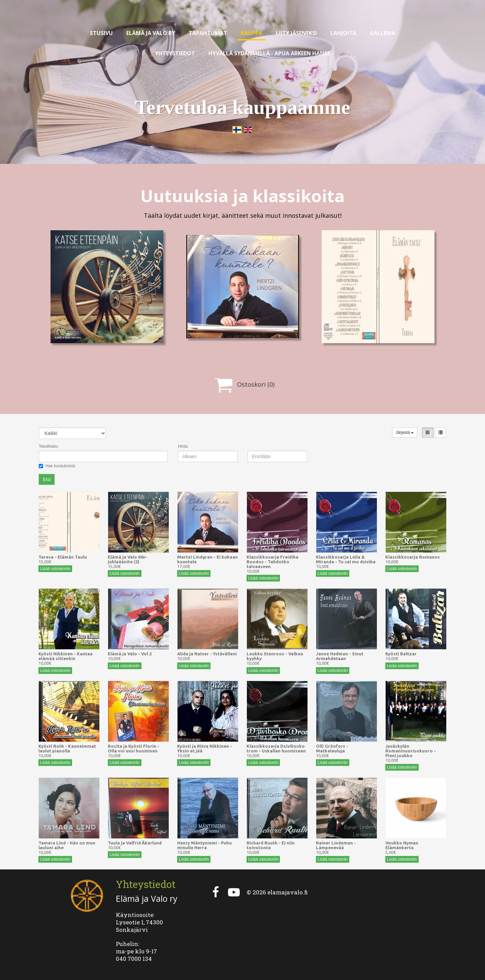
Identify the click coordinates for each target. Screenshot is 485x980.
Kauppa (252, 33)
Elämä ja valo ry (151, 33)
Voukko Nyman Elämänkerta (402, 845)
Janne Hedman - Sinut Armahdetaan (340, 656)
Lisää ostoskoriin (55, 569)
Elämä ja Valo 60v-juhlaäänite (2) (127, 559)
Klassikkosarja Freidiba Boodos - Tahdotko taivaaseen (272, 562)
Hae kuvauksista (57, 466)
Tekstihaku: (49, 446)
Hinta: (183, 446)
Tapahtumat (208, 33)
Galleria (382, 33)
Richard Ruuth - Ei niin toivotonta (271, 845)
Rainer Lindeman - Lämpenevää (336, 845)
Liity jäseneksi (296, 33)
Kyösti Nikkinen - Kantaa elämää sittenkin (66, 656)
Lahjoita (343, 33)
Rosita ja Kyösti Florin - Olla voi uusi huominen (134, 748)
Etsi (47, 479)
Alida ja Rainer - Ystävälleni (207, 654)
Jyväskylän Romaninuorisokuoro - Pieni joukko (411, 751)
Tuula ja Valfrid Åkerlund (135, 843)
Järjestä (405, 433)
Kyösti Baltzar (401, 654)
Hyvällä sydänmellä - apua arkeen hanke (269, 53)
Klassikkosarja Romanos (413, 557)
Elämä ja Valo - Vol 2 (130, 654)
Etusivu (102, 33)
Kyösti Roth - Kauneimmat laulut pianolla (67, 748)
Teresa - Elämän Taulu (63, 557)
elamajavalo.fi (288, 892)
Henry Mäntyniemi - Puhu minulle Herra (204, 845)
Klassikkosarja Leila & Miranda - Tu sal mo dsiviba (346, 559)
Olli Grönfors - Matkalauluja (332, 748)
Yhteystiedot (175, 53)
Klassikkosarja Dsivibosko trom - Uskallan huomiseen (276, 748)
